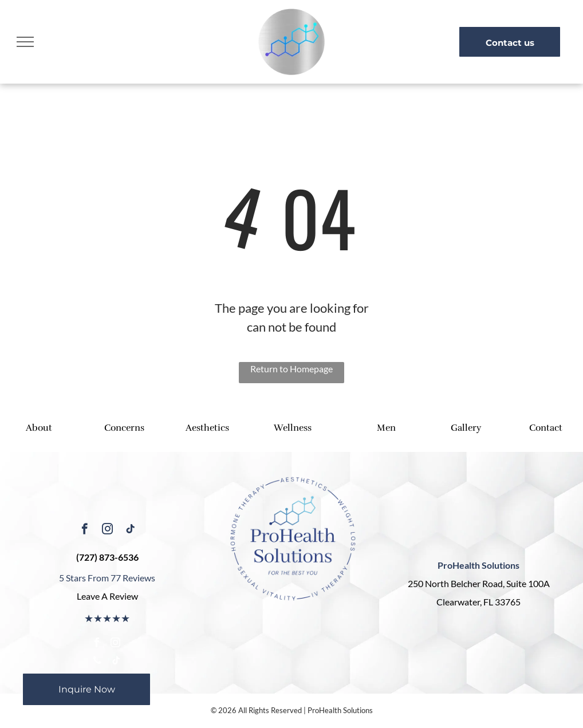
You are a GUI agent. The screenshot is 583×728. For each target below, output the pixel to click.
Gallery (466, 428)
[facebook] (84, 530)
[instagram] (107, 530)
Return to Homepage (291, 369)
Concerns (124, 428)
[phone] (97, 662)
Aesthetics (207, 428)
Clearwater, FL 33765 (478, 602)
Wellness (293, 428)
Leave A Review (107, 596)
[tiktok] (130, 530)
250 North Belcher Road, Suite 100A (479, 583)
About (39, 428)
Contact (546, 428)
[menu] (25, 42)
